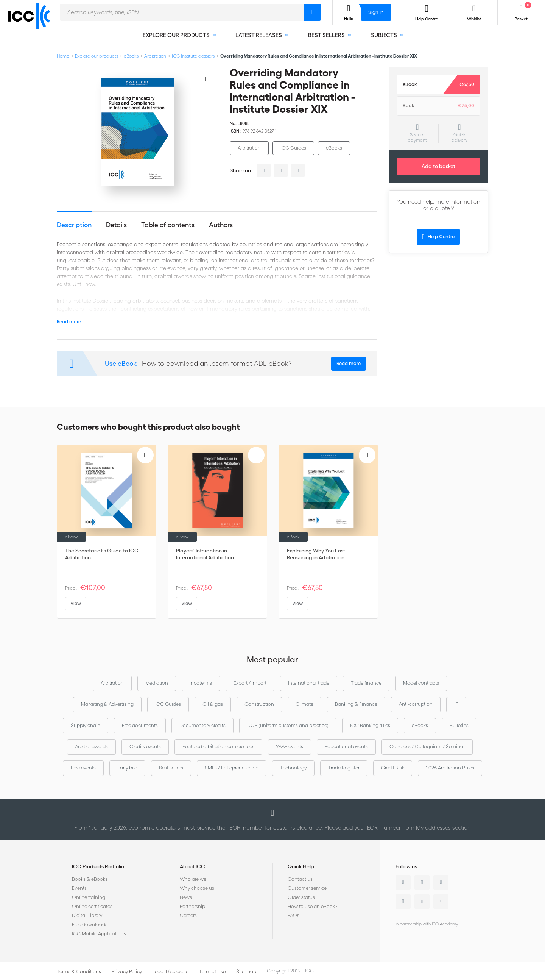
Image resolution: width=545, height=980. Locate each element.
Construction (259, 704)
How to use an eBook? (312, 906)
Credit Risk (393, 768)
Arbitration (155, 56)
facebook (298, 170)
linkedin (264, 170)
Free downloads (90, 925)
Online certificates (92, 906)
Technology (293, 768)
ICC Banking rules (370, 725)
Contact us (300, 879)
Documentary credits (202, 725)
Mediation (157, 683)
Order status (301, 897)
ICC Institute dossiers (193, 56)
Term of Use (212, 971)
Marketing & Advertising (107, 704)
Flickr (441, 902)
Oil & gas (213, 704)
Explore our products (97, 56)
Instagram (403, 902)
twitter (281, 170)
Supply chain (86, 725)
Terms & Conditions (79, 971)
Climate (304, 704)
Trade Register (344, 768)
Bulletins (459, 725)
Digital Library (87, 915)
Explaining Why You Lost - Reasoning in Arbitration (318, 554)
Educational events (346, 747)
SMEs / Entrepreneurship (232, 768)
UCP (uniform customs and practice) (288, 725)
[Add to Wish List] (206, 79)
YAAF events (290, 747)
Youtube (422, 902)
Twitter (422, 883)
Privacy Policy (127, 971)
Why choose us (197, 888)
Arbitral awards (91, 747)
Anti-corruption (416, 704)
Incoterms (201, 683)
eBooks (131, 56)
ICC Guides (293, 148)
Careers (188, 915)
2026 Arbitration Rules (450, 768)
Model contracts (421, 683)
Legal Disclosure (171, 971)
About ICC (192, 866)
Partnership (192, 906)
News (186, 897)
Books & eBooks (90, 879)
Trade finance (366, 683)
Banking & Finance (356, 704)
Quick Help (301, 866)
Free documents (140, 725)
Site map (246, 971)
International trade (309, 683)
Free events (83, 768)
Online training (89, 897)
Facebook (441, 883)
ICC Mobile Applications (99, 934)
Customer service (307, 888)
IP (456, 704)
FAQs (294, 915)
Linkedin (403, 883)
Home (63, 56)
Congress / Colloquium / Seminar (427, 747)
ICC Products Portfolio (98, 866)
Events (79, 888)
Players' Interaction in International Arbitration (205, 554)
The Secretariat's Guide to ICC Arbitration (102, 554)
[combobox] (182, 12)
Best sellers (171, 768)
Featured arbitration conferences (218, 747)
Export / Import (250, 683)
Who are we (193, 879)
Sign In (376, 12)
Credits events (145, 747)
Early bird (127, 768)
